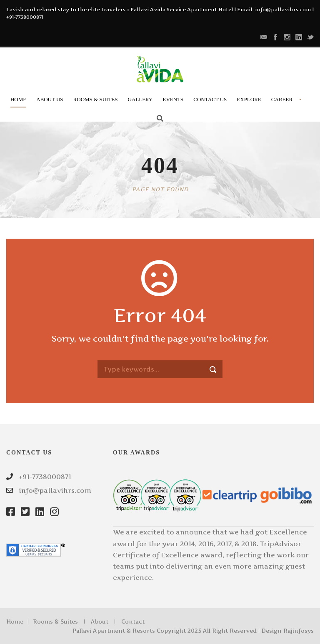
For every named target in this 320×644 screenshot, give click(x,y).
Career (282, 99)
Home (18, 99)
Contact (133, 622)
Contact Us (210, 99)
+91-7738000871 (25, 17)
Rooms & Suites (96, 99)
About (100, 622)
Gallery (140, 99)
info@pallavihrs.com (283, 9)
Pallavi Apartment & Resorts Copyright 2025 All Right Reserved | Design (178, 631)
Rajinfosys (299, 631)
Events (173, 99)
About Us (50, 99)
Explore (249, 99)
